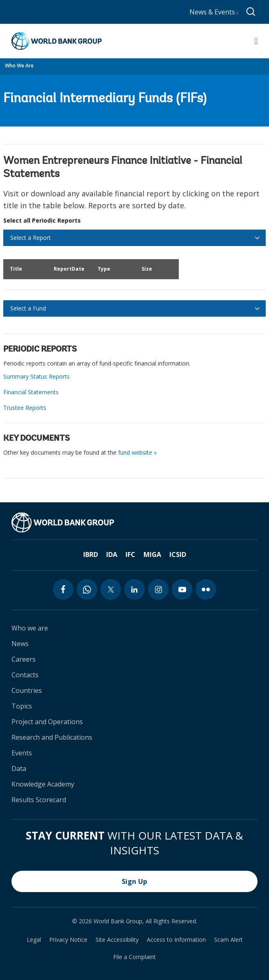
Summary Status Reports (36, 376)
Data (19, 768)
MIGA (152, 554)
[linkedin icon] (134, 589)
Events (22, 753)
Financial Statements (31, 392)
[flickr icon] (206, 589)
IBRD (91, 554)
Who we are (30, 628)
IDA (112, 554)
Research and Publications (52, 737)
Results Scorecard (39, 800)
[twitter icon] (111, 589)
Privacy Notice (68, 940)
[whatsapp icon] (87, 589)
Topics (22, 706)
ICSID (178, 554)
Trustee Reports (25, 408)
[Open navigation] (256, 41)
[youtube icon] (182, 589)
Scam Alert (228, 940)
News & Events (214, 12)
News (20, 644)
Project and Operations (47, 722)
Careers (24, 659)
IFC (130, 554)
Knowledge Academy (43, 784)
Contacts (25, 675)
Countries (27, 690)
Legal (34, 940)
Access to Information (176, 940)
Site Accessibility (117, 940)
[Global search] (251, 12)
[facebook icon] (63, 589)
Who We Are (19, 66)
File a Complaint (134, 957)
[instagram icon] (158, 589)
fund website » (137, 452)
